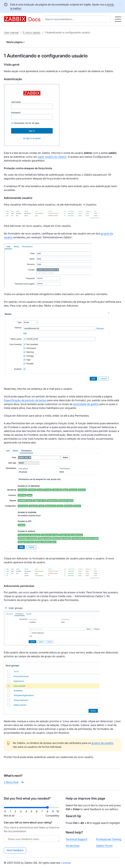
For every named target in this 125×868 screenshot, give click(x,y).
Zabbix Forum (104, 846)
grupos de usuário (102, 743)
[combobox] (77, 19)
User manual (11, 32)
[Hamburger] (118, 19)
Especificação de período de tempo (25, 400)
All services (72, 846)
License (66, 863)
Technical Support (76, 839)
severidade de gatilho (86, 404)
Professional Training (109, 839)
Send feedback (15, 850)
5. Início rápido (32, 32)
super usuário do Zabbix (52, 157)
